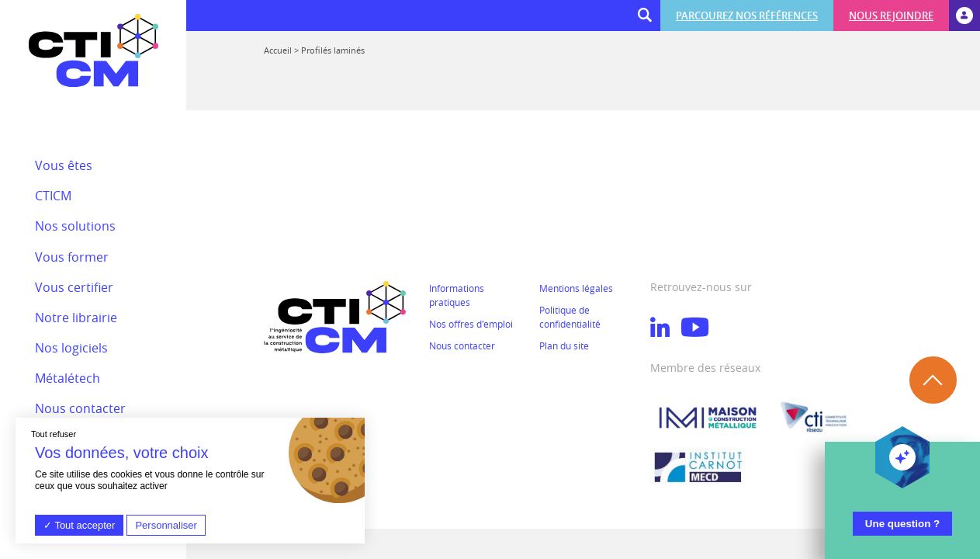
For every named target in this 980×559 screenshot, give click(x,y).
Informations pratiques (457, 295)
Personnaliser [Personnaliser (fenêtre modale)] (166, 525)
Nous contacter (462, 345)
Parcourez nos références (747, 16)
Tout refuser (54, 434)
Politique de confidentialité (570, 317)
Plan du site (564, 345)
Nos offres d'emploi (471, 324)
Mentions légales (576, 288)
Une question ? (902, 524)
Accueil (278, 50)
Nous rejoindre (891, 16)
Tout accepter (79, 525)
